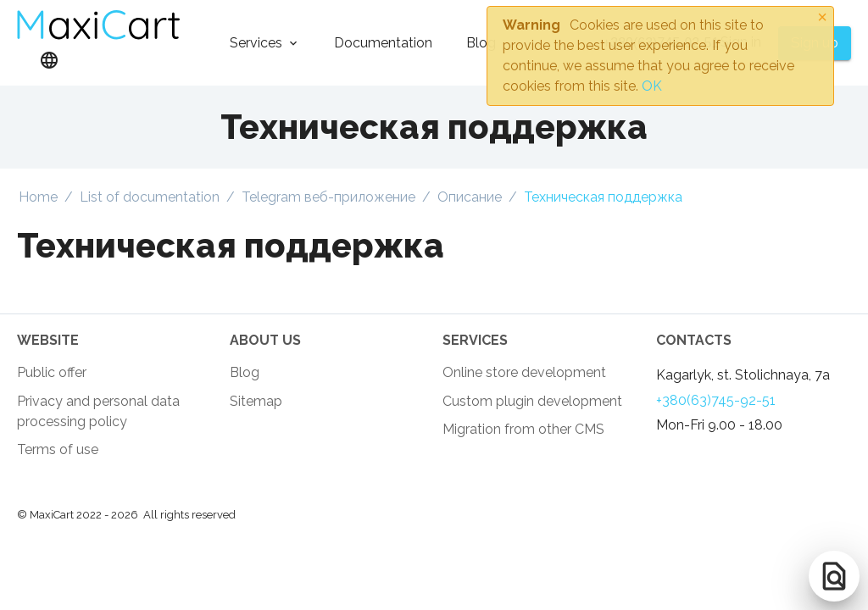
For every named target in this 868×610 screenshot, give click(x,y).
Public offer (52, 372)
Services (256, 43)
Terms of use (58, 449)
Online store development (524, 372)
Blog (481, 43)
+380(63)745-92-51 (716, 400)
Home (38, 197)
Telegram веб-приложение (328, 197)
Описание (470, 197)
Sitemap (256, 401)
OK (652, 86)
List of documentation (150, 197)
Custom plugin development (532, 401)
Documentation (383, 43)
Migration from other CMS (523, 429)
